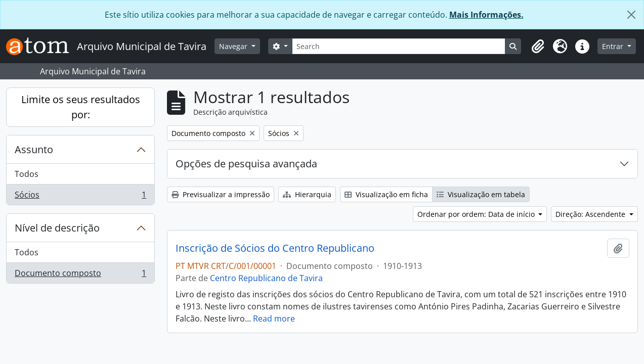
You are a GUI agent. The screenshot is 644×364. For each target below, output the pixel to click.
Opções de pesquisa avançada (246, 164)
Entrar (614, 46)
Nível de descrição (57, 228)
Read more (274, 318)
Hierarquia (307, 194)
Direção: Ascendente (591, 214)
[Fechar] (631, 15)
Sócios (80, 197)
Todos (27, 174)
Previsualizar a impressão (221, 194)
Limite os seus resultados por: (81, 107)
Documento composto (80, 275)
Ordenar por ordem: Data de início (477, 214)
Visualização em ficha (386, 194)
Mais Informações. (486, 15)
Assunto (34, 149)
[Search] (399, 46)
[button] (538, 47)
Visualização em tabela (481, 194)
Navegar (234, 46)
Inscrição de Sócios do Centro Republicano (275, 248)
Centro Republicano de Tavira (266, 278)
